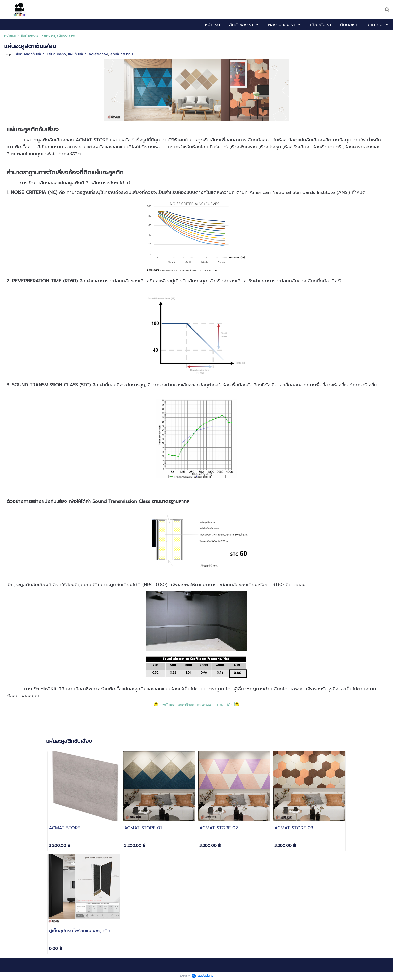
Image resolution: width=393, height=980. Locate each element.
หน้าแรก (10, 35)
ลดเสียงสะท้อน (122, 54)
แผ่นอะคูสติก (56, 54)
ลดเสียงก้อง (99, 54)
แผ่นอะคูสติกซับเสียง (29, 54)
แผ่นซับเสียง (77, 54)
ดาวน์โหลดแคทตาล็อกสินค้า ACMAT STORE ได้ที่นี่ (197, 705)
